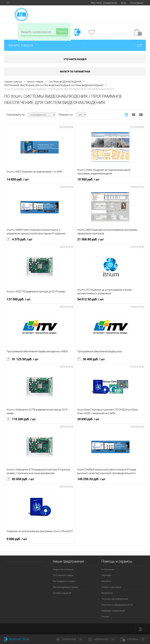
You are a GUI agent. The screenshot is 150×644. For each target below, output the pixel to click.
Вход (124, 3)
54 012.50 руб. (90, 299)
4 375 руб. (19, 239)
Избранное (102, 639)
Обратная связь (17, 639)
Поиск (62, 31)
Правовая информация (113, 611)
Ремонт (105, 617)
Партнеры (107, 575)
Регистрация (137, 3)
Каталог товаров (75, 45)
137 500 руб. (18, 299)
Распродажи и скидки (64, 581)
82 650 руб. (20, 479)
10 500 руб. (88, 179)
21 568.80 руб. (90, 239)
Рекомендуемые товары (66, 587)
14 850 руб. (18, 179)
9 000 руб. (17, 539)
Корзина (133, 639)
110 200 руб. (21, 419)
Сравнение (70, 639)
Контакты (106, 581)
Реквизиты (107, 593)
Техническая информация (115, 599)
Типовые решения (62, 593)
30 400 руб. (91, 359)
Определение (110, 3)
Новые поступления (63, 569)
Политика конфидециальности (117, 605)
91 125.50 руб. (22, 359)
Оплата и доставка (111, 587)
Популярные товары (63, 575)
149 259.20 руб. (91, 479)
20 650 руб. (88, 419)
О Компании (108, 569)
